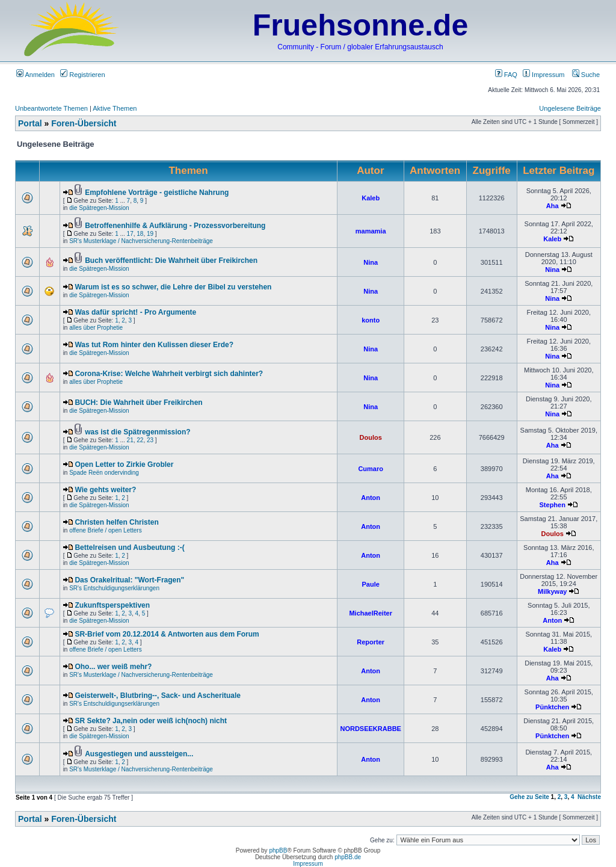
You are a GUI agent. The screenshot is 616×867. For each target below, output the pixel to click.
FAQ (506, 75)
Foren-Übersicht (84, 123)
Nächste (589, 797)
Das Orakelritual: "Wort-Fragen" (129, 580)
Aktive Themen (115, 108)
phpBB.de (348, 857)
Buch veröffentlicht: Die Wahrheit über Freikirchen (171, 261)
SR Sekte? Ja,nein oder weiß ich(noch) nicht (151, 721)
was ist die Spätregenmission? (137, 432)
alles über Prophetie (96, 328)
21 (130, 440)
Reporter (371, 642)
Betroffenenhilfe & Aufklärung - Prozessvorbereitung (175, 226)
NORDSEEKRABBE (370, 729)
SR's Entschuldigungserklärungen (114, 588)
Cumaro (371, 469)
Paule (371, 584)
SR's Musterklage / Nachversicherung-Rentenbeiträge (141, 241)
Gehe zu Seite (529, 797)
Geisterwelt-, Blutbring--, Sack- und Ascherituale (158, 696)
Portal (30, 123)
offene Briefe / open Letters (105, 530)
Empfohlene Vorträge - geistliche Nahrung (157, 193)
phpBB (278, 850)
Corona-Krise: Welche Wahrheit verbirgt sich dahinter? (169, 374)
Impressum (544, 75)
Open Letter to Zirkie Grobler (124, 464)
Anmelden (35, 75)
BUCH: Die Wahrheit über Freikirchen (138, 403)
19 (150, 234)
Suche (586, 75)
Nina (371, 262)
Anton (371, 498)
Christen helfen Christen (116, 522)
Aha (553, 206)
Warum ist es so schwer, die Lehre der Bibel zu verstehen (173, 287)
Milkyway (552, 591)
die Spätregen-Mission (99, 208)
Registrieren (82, 75)
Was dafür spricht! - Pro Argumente (135, 312)
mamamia (371, 231)
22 (140, 440)
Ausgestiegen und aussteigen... (139, 754)
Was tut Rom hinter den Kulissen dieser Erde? (154, 345)
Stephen (553, 505)
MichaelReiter (371, 613)
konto (371, 320)
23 (150, 440)
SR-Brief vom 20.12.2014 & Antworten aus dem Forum (167, 634)
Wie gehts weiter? (105, 490)
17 (130, 234)
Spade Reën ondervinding (104, 473)
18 (140, 234)
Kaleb (371, 198)
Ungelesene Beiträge (570, 108)
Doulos (371, 437)
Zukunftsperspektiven (112, 605)
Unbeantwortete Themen (51, 108)
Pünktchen (552, 707)
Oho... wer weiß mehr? (113, 667)
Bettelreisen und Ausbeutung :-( (129, 548)
